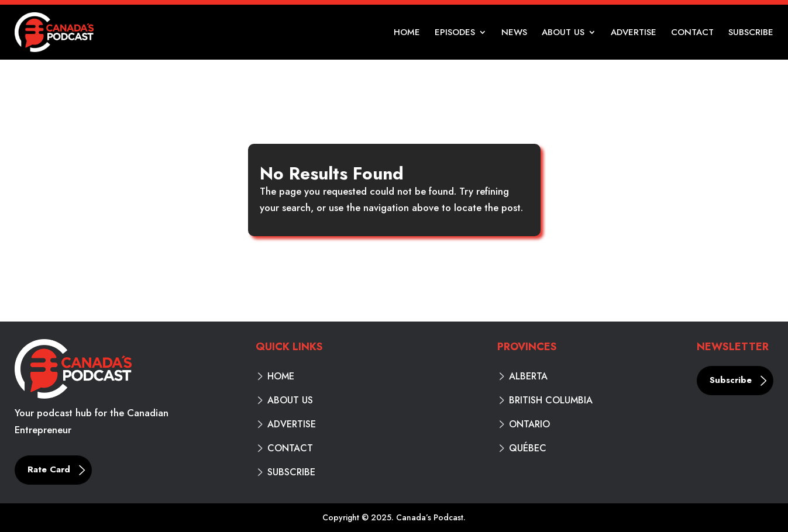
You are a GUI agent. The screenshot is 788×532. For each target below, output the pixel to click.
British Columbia (551, 400)
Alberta (528, 376)
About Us (563, 33)
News (514, 33)
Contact (692, 33)
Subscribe (751, 33)
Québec (528, 448)
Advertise (634, 33)
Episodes (455, 33)
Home (407, 33)
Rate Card (49, 469)
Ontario (529, 424)
